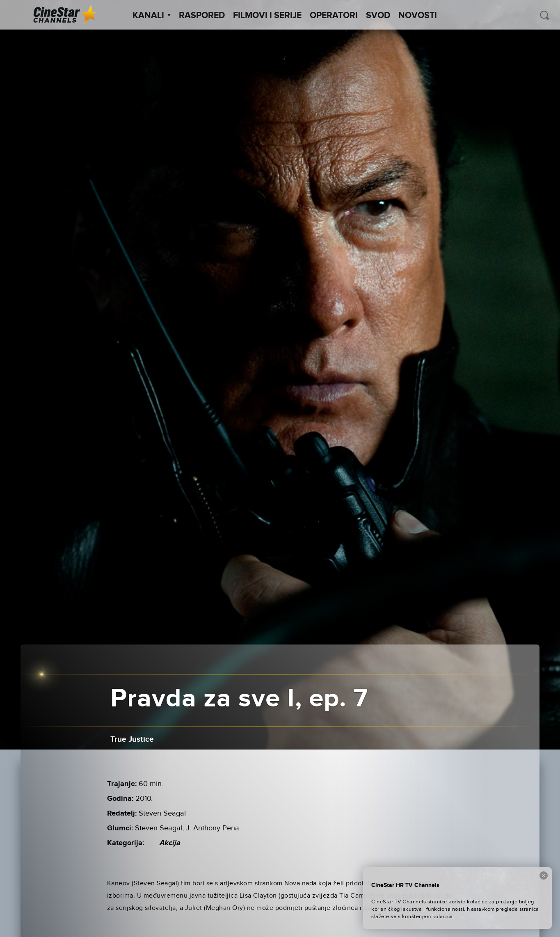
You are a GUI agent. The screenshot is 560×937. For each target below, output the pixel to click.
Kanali (152, 16)
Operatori (334, 16)
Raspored (202, 16)
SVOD (378, 16)
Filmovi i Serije (267, 16)
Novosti (418, 16)
